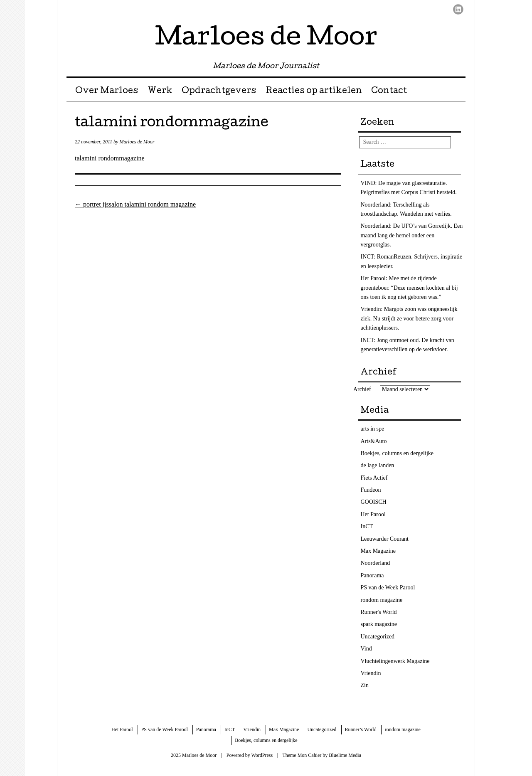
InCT (367, 526)
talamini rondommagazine (110, 158)
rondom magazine (382, 600)
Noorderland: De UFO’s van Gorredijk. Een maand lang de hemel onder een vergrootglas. (412, 235)
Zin (365, 685)
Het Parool (373, 514)
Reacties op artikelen (314, 91)
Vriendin (371, 673)
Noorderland (376, 563)
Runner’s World (360, 729)
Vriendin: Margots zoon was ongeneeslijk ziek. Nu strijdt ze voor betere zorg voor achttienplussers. (409, 318)
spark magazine (379, 624)
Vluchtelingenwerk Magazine (395, 661)
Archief (362, 389)
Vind (366, 649)
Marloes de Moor (266, 39)
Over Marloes (107, 91)
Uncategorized (378, 637)
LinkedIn (458, 9)
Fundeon (371, 490)
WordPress (262, 755)
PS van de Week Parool (388, 588)
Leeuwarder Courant (385, 539)
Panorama (372, 575)
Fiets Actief (374, 478)
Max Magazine (378, 551)
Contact (389, 91)
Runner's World (379, 612)
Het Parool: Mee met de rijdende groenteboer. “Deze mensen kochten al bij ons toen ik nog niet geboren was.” (409, 288)
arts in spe (373, 429)
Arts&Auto (374, 441)
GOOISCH (374, 502)
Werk (160, 91)
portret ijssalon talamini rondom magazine (135, 204)
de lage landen (378, 465)
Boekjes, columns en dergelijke (397, 453)
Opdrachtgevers (219, 91)
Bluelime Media (345, 755)
